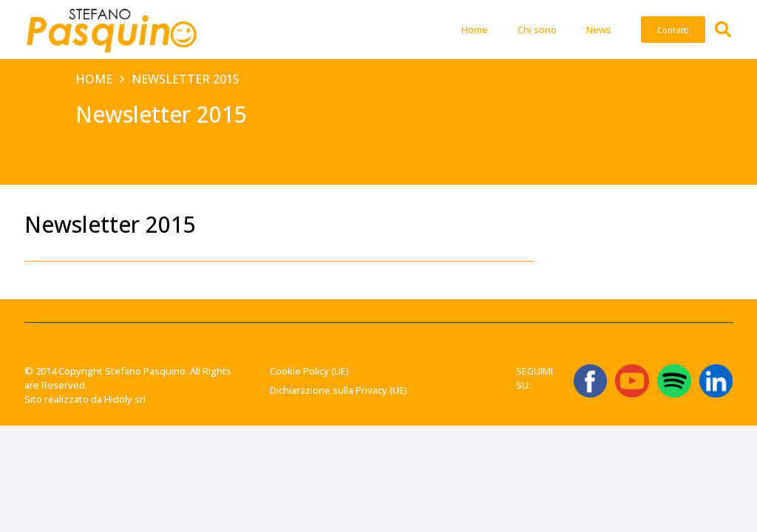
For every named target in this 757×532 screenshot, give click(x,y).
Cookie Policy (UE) (309, 371)
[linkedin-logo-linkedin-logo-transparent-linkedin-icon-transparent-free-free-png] (716, 381)
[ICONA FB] (590, 381)
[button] (723, 30)
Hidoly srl (125, 399)
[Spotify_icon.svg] (674, 381)
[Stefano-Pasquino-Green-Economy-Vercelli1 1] (112, 30)
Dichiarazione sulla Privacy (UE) (339, 390)
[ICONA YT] (632, 381)
